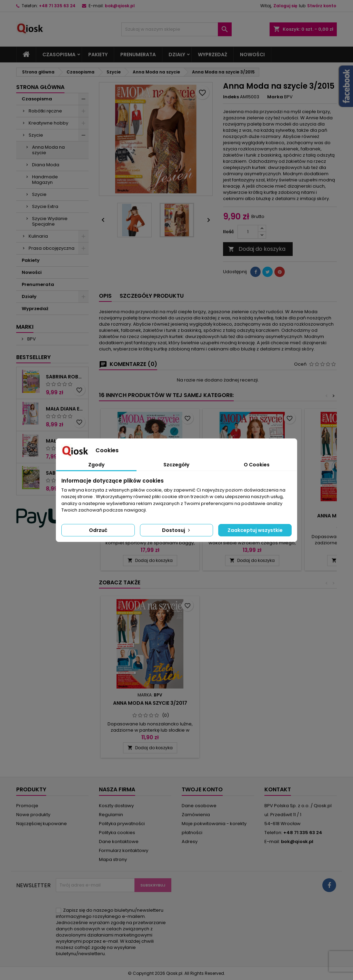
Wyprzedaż (213, 55)
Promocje (27, 806)
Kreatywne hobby (48, 123)
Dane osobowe (199, 806)
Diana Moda (46, 165)
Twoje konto (202, 789)
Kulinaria (38, 236)
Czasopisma (59, 55)
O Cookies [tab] (257, 465)
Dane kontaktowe (119, 842)
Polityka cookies (117, 833)
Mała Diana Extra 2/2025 (66, 409)
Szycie (36, 135)
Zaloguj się (285, 6)
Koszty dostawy (116, 806)
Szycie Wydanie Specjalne (50, 221)
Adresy (190, 842)
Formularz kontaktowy (124, 850)
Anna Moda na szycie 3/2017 (252, 703)
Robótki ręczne (45, 111)
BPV (31, 339)
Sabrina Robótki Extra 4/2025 (66, 377)
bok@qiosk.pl (120, 6)
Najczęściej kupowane (42, 824)
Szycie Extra (45, 206)
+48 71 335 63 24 (57, 6)
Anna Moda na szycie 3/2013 (150, 703)
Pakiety (98, 55)
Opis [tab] (105, 296)
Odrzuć (98, 530)
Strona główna (40, 87)
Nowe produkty (33, 815)
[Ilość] (248, 232)
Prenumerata (138, 55)
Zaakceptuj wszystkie (255, 530)
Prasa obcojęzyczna (52, 248)
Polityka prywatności (122, 824)
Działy (177, 55)
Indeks (231, 97)
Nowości (252, 55)
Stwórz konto (322, 6)
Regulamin (111, 815)
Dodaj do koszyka (257, 249)
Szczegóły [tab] (176, 465)
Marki (25, 327)
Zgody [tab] (96, 465)
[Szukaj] (176, 29)
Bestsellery (33, 357)
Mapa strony (113, 859)
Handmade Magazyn (45, 180)
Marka (275, 97)
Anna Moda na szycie (48, 150)
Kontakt (278, 789)
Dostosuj (177, 530)
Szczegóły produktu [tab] (152, 296)
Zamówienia (196, 815)
